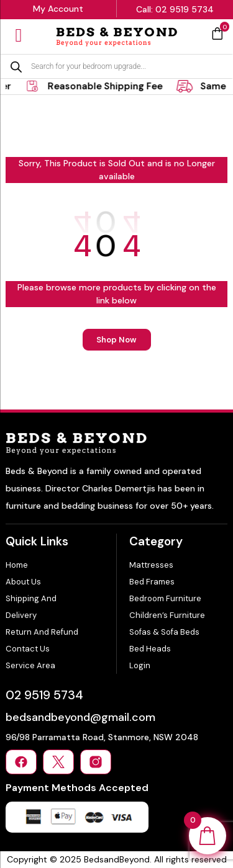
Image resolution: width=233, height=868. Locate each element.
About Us (23, 582)
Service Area (30, 665)
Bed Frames (152, 582)
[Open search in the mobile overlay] (116, 66)
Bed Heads (150, 649)
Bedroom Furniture (165, 598)
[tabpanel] (101, 86)
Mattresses (151, 565)
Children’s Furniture (167, 615)
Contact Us (28, 649)
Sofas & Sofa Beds (164, 632)
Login (140, 665)
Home (17, 565)
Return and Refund (42, 632)
